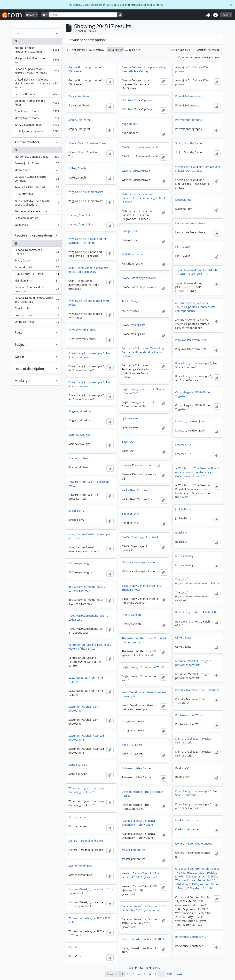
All (16, 41)
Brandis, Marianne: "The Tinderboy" (197, 690)
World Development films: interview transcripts (144, 694)
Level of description (29, 369)
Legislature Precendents (190, 223)
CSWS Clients (183, 638)
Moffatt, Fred (37, 171)
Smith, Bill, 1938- (37, 322)
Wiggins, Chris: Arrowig (136, 171)
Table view (133, 50)
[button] (208, 15)
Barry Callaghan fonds (37, 125)
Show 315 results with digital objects (200, 57)
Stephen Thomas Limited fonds (37, 103)
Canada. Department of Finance (37, 252)
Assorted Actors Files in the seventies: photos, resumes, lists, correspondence (196, 307)
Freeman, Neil (184, 445)
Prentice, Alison (131, 615)
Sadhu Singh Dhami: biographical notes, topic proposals (89, 270)
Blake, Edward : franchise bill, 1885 (143, 939)
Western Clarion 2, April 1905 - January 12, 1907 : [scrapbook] (140, 875)
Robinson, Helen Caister (137, 768)
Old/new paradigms (80, 563)
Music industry (184, 556)
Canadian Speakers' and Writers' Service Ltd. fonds (37, 71)
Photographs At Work (189, 715)
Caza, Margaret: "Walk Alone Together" (192, 394)
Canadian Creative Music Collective (37, 289)
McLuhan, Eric (37, 281)
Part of (20, 33)
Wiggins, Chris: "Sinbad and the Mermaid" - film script (87, 241)
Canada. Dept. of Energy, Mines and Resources (37, 300)
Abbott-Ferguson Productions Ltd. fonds (37, 50)
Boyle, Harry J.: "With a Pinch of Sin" (197, 612)
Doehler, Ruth (184, 200)
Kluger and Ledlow (80, 411)
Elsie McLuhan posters (189, 96)
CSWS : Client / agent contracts (141, 537)
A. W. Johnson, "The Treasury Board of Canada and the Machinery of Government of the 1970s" (197, 472)
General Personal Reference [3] (194, 844)
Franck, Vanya (130, 301)
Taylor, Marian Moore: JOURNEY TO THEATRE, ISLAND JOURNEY (197, 272)
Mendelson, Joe (78, 765)
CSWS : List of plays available (139, 278)
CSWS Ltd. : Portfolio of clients (140, 147)
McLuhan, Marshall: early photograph (84, 709)
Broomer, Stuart (37, 316)
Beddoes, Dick (130, 514)
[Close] (231, 5)
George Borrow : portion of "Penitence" (85, 69)
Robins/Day (182, 768)
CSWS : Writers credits (82, 330)
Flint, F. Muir (183, 247)
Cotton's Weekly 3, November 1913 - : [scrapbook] (90, 891)
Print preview (76, 50)
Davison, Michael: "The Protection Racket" (142, 794)
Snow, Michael (37, 268)
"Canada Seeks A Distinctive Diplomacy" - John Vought (139, 823)
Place (19, 332)
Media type (23, 381)
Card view (115, 50)
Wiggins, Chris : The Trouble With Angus (89, 303)
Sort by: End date (181, 50)
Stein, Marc (37, 225)
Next (179, 974)
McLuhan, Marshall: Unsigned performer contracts (193, 663)
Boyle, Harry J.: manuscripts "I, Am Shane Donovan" (89, 355)
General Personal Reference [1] (87, 841)
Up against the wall (133, 721)
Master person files (134, 850)
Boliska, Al (181, 533)
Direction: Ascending (208, 50)
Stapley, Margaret (79, 120)
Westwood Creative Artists (37, 212)
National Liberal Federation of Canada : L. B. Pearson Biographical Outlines (143, 198)
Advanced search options (87, 40)
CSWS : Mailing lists (133, 325)
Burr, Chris (75, 947)
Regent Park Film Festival (37, 188)
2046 (169, 974)
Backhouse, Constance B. (191, 937)
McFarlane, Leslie (132, 254)
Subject (20, 345)
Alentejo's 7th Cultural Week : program (193, 69)
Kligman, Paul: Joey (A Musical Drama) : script (193, 741)
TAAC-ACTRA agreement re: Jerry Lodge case (88, 618)
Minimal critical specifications (140, 562)
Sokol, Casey (37, 261)
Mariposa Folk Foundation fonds (37, 60)
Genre (19, 357)
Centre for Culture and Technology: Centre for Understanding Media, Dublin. (143, 352)
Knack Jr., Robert (132, 745)
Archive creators (27, 142)
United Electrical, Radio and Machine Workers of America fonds (37, 83)
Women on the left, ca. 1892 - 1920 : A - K (90, 920)
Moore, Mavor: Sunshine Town (87, 143)
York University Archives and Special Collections (37, 203)
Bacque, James (77, 817)
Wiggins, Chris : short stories (86, 192)
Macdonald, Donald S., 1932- (37, 157)
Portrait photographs (188, 120)
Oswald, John (37, 309)
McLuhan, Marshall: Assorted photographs (86, 738)
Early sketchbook (79, 96)
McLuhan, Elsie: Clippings (137, 100)
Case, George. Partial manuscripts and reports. (89, 536)
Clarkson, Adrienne (187, 820)
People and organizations (34, 235)
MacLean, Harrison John (190, 421)
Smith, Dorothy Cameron (191, 143)
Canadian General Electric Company (37, 179)
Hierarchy (97, 50)
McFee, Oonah (77, 168)
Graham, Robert (78, 458)
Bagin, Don (128, 442)
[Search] (83, 15)
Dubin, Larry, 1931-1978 (37, 275)
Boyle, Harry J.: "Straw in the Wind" (143, 667)
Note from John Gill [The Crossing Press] (89, 484)
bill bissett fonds (37, 95)
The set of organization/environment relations (197, 581)
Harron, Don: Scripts (81, 215)
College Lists (129, 231)
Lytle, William (130, 418)
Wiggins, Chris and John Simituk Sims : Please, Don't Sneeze (198, 169)
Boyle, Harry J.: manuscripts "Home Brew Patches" (143, 391)
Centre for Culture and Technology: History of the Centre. (90, 647)
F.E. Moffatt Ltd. (37, 195)
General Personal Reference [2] (141, 465)
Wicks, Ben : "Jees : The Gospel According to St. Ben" (87, 790)
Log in (225, 15)
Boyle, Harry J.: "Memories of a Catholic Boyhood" (87, 589)
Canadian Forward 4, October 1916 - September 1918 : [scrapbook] (144, 908)
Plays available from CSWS (191, 340)
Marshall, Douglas (79, 435)
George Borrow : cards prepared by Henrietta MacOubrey (144, 69)
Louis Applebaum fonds (37, 132)
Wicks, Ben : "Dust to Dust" (138, 490)
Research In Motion (37, 219)
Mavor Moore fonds (37, 119)
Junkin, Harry (183, 509)
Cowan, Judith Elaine (37, 164)
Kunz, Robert (130, 124)
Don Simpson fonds (37, 112)
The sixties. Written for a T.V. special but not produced (144, 640)
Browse (31, 15)
